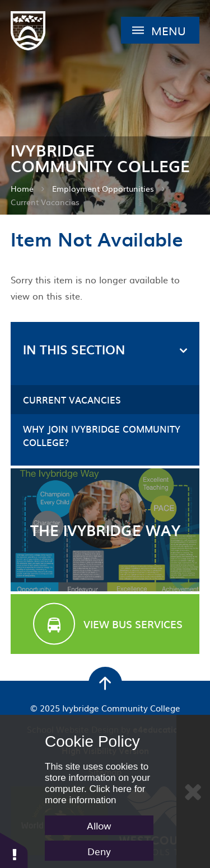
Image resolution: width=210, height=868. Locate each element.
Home (22, 188)
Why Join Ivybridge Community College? (102, 435)
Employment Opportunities (103, 188)
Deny (99, 851)
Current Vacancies (45, 202)
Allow (99, 825)
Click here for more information (95, 795)
